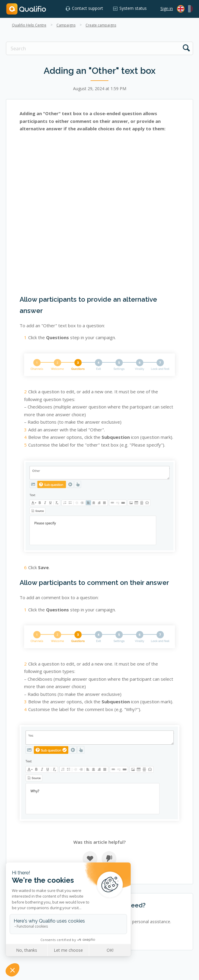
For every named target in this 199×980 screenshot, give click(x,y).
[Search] (99, 48)
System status (133, 8)
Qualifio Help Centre (29, 25)
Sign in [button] (167, 8)
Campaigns (66, 25)
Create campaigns (101, 25)
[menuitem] (189, 9)
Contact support (87, 8)
